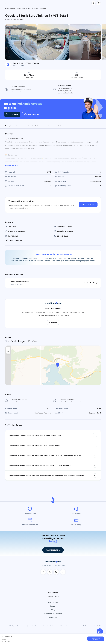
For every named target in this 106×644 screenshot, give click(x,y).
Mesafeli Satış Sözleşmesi (13, 626)
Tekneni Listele (53, 596)
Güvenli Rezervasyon (68, 626)
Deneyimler (53, 617)
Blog (53, 610)
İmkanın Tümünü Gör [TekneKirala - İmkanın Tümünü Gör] (14, 240)
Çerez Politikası (33, 626)
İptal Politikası (85, 626)
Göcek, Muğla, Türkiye (14, 20)
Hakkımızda (53, 602)
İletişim (53, 606)
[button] (58, 365)
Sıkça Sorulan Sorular (53, 614)
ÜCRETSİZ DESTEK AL (53, 550)
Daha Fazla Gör (11, 165)
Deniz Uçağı (53, 592)
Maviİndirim (98, 626)
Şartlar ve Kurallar (49, 626)
